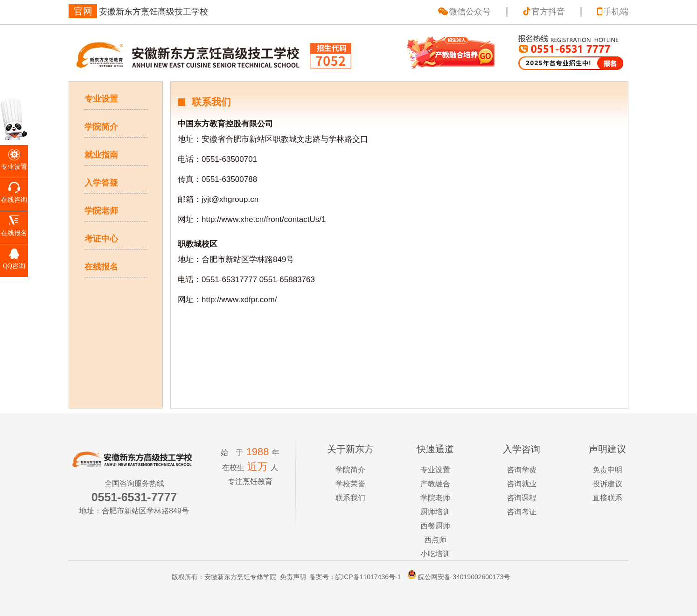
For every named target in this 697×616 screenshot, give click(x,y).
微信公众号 (470, 12)
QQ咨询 (14, 266)
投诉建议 (607, 484)
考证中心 (101, 239)
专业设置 (101, 99)
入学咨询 (522, 449)
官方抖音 (548, 12)
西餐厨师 (435, 526)
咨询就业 (522, 484)
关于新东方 (350, 449)
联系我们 (350, 498)
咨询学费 (522, 470)
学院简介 (101, 127)
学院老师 (101, 211)
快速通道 (435, 449)
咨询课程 (522, 498)
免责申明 (607, 470)
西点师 (435, 540)
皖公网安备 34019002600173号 (456, 577)
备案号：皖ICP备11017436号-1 (355, 577)
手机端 (616, 12)
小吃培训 (435, 554)
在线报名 (101, 267)
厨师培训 (435, 512)
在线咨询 (14, 200)
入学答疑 (101, 183)
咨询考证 (522, 512)
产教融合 (435, 484)
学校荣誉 (350, 484)
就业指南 (101, 155)
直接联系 (607, 498)
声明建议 (607, 449)
